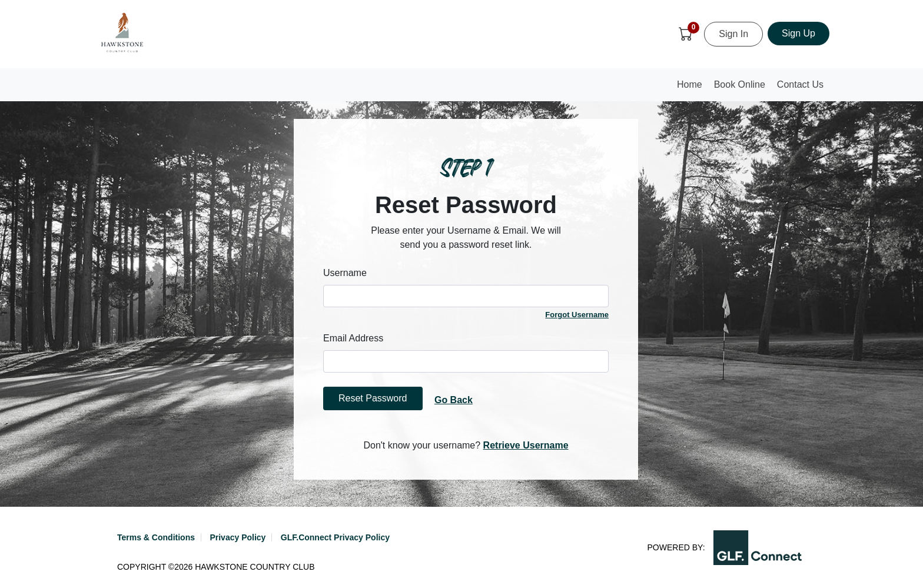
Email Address (353, 338)
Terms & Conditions (156, 537)
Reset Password (373, 398)
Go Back (454, 400)
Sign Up (799, 33)
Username (345, 273)
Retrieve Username (526, 445)
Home (692, 88)
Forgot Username (577, 315)
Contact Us (800, 84)
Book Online (740, 84)
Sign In (733, 34)
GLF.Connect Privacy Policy (335, 537)
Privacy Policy (238, 537)
